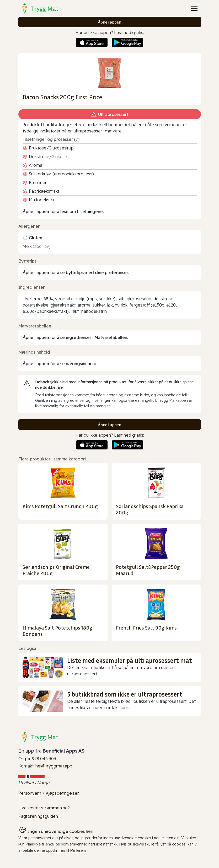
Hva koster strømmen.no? (44, 808)
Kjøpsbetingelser (62, 793)
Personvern (30, 793)
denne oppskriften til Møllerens (60, 850)
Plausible (33, 844)
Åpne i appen (109, 22)
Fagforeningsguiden (38, 816)
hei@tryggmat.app (54, 766)
